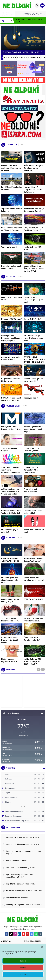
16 (35, 57)
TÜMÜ (22, 145)
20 (44, 57)
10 (22, 57)
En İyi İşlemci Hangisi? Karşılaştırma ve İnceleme (33, 168)
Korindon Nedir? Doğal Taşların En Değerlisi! (11, 512)
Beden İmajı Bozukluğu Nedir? (34, 531)
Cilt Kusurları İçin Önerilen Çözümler (32, 450)
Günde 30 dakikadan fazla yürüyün (10, 600)
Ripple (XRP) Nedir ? (32, 319)
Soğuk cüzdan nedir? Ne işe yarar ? (10, 380)
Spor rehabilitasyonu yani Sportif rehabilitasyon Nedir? (11, 470)
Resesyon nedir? (31, 398)
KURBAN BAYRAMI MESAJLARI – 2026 (10, 560)
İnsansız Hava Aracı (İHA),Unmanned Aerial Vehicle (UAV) (34, 269)
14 (31, 57)
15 (33, 57)
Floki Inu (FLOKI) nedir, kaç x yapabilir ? (33, 380)
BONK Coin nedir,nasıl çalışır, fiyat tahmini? (11, 399)
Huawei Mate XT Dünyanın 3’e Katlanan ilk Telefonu (34, 190)
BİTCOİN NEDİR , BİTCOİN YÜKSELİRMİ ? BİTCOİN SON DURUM (34, 360)
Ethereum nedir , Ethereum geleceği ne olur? (33, 300)
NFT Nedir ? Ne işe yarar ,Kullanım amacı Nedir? (33, 338)
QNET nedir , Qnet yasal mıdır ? (12, 299)
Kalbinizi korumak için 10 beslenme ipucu (33, 620)
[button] (42, 947)
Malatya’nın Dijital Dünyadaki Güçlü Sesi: (11, 428)
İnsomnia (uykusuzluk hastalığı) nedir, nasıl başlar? (33, 429)
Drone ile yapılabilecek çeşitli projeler (11, 267)
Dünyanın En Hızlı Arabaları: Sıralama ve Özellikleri (11, 168)
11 (24, 57)
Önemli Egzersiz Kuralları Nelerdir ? (32, 639)
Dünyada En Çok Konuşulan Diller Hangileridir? (31, 470)
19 (42, 57)
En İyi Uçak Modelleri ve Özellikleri (12, 188)
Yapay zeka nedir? (9, 247)
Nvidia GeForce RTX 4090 (33, 248)
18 (39, 57)
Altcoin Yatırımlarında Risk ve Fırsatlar (11, 358)
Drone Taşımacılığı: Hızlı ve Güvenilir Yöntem (12, 229)
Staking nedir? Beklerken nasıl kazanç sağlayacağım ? (11, 338)
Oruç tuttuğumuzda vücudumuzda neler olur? (10, 580)
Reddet (23, 968)
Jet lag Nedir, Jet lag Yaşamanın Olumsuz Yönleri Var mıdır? (10, 491)
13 (28, 57)
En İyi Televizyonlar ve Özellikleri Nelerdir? (33, 229)
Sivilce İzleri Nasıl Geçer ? (9, 450)
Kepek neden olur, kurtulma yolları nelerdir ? (34, 580)
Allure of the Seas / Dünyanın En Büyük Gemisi (10, 640)
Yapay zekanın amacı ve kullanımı (12, 210)
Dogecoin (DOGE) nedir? (12, 319)
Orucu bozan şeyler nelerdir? (10, 531)
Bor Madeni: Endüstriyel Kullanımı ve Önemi (34, 210)
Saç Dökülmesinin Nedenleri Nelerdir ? (10, 620)
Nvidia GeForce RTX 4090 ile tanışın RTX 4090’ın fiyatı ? (33, 662)
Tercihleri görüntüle (23, 974)
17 (37, 57)
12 (26, 57)
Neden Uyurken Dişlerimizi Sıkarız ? (10, 660)
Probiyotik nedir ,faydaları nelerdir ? (32, 490)
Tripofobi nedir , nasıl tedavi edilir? (33, 512)
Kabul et (23, 961)
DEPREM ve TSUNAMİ (33, 599)
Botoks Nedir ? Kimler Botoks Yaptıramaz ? (33, 560)
